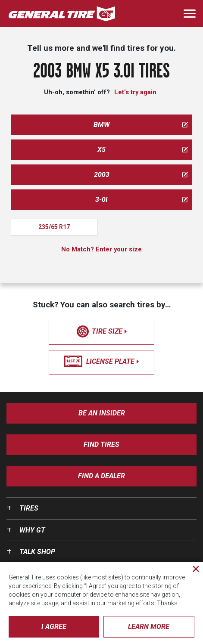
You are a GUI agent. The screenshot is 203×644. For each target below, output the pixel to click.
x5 (143, 150)
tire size (102, 331)
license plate (101, 362)
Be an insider (102, 413)
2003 (141, 175)
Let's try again (135, 92)
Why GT (32, 530)
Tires (29, 508)
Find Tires (101, 444)
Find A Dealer (101, 476)
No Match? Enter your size (101, 249)
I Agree (54, 627)
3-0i (142, 200)
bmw (141, 125)
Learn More (149, 627)
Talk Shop (37, 552)
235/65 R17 (54, 227)
